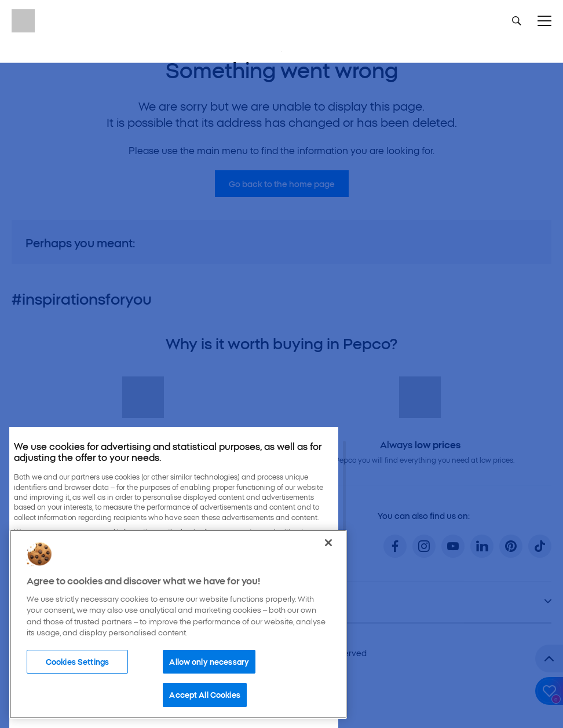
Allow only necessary (209, 661)
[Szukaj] (517, 21)
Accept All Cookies (204, 694)
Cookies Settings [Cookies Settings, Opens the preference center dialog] (77, 661)
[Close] (328, 543)
